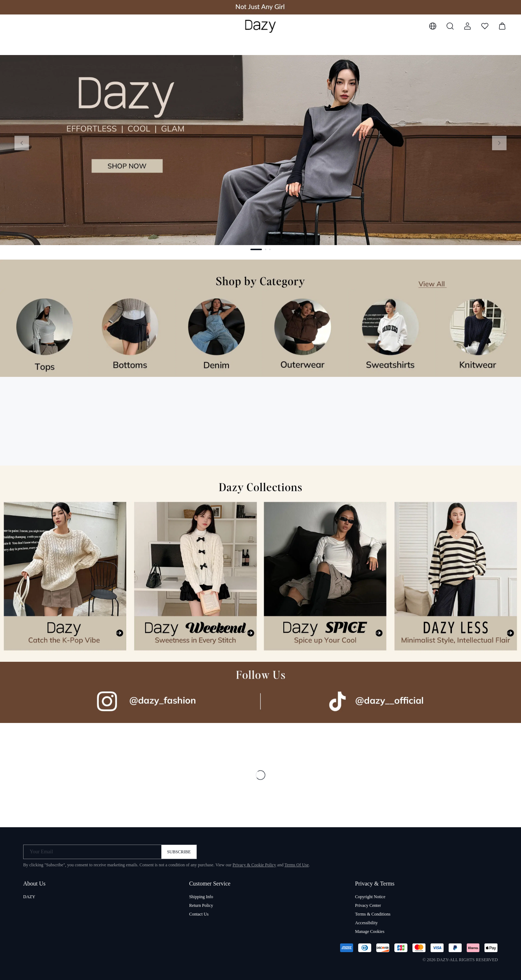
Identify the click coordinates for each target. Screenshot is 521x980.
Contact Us (199, 914)
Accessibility (366, 923)
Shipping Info (201, 897)
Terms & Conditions (373, 914)
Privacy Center (368, 905)
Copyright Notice (370, 897)
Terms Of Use (296, 865)
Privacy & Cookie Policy (254, 865)
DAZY (29, 897)
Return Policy (201, 905)
